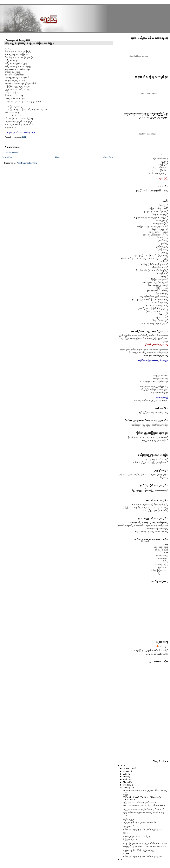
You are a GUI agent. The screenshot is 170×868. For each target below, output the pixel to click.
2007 (123, 860)
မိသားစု (126, 833)
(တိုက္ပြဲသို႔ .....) (162, 288)
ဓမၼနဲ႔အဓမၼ (161, 550)
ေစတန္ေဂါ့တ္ (162, 565)
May (125, 777)
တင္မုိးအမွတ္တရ (129, 819)
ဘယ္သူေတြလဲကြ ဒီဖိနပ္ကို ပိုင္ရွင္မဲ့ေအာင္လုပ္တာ (139, 850)
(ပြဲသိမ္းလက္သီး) (162, 294)
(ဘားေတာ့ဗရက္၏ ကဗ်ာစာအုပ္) (155, 459)
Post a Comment (11, 153)
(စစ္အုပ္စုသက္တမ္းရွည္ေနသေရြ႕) (155, 440)
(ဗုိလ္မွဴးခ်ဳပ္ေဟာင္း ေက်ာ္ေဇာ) (154, 412)
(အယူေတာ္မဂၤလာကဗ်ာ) (158, 291)
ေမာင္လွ (165, 544)
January (127, 788)
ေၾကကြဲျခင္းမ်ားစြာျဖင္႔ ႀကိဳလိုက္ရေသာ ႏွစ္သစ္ (29, 43)
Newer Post (7, 157)
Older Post (108, 157)
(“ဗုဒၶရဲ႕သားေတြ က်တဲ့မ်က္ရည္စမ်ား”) (153, 308)
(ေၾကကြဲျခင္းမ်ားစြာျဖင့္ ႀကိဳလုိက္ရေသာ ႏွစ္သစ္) (145, 258)
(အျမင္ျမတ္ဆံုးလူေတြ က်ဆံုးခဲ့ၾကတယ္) (150, 255)
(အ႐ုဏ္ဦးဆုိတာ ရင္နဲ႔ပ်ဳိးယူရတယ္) (154, 297)
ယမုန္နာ (165, 553)
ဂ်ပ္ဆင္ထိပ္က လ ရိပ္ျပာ (130, 840)
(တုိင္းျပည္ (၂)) (160, 229)
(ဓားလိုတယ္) (163, 241)
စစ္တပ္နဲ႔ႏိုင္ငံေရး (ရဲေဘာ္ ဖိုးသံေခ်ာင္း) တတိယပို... (144, 809)
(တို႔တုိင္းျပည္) (160, 320)
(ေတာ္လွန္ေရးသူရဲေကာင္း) (156, 235)
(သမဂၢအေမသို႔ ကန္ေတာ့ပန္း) (154, 323)
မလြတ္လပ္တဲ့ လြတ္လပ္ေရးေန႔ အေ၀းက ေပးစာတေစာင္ (144, 847)
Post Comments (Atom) (27, 163)
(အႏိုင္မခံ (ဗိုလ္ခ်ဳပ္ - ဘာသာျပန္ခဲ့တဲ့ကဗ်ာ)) (152, 226)
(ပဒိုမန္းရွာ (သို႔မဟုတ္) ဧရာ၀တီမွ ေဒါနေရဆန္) (148, 523)
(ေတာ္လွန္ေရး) (161, 220)
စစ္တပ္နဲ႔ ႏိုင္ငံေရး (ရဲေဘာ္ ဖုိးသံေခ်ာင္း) (141, 802)
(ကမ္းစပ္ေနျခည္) (160, 214)
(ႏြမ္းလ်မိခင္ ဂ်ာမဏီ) (158, 208)
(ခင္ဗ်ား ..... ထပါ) (162, 317)
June (125, 774)
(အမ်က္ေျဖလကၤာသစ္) (157, 311)
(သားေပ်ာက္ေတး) (160, 303)
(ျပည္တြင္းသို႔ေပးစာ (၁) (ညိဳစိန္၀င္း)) (152, 191)
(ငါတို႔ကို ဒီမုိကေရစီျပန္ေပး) (155, 264)
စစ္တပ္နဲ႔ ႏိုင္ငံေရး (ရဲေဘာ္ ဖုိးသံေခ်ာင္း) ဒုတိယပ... (145, 806)
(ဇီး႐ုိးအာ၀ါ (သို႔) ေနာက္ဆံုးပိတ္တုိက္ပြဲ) (152, 270)
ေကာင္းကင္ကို (162, 556)
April (125, 779)
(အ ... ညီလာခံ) (162, 273)
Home (58, 157)
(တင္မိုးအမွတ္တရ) (162, 247)
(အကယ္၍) (164, 314)
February (127, 785)
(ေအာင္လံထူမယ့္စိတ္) (160, 223)
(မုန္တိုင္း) (164, 261)
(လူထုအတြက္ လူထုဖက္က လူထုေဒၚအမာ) (152, 532)
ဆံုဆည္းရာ (162, 573)
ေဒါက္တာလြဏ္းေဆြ (159, 570)
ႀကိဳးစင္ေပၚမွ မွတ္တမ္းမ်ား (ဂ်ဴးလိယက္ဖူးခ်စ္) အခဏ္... (144, 829)
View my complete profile (157, 654)
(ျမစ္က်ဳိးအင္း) (162, 250)
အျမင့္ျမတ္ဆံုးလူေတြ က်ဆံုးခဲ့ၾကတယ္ (140, 836)
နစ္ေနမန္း (163, 567)
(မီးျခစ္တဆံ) (163, 205)
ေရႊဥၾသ (163, 646)
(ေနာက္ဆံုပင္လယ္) (161, 238)
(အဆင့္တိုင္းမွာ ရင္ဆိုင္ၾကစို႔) (156, 510)
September (128, 768)
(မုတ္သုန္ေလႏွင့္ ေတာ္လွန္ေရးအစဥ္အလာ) (151, 217)
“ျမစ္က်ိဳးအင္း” (128, 826)
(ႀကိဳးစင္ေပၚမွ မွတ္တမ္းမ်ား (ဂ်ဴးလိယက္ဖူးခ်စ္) (150, 425)
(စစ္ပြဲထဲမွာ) (164, 276)
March (126, 782)
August (126, 771)
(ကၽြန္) (165, 244)
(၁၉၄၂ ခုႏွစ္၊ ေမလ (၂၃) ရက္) (155, 211)
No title (126, 853)
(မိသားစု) (164, 252)
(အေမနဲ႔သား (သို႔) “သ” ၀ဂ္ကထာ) (155, 282)
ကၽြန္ (125, 794)
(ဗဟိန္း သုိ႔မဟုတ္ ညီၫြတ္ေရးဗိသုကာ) (150, 462)
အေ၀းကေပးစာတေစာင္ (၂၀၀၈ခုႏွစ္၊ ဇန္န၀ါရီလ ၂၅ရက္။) (145, 790)
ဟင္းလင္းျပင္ (161, 547)
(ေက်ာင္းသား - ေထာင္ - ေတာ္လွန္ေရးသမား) (148, 437)
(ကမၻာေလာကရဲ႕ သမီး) (157, 305)
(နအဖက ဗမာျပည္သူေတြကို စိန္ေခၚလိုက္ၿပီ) (149, 504)
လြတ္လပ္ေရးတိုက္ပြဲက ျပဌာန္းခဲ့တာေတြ (140, 823)
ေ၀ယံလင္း (163, 559)
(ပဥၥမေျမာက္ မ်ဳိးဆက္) (158, 285)
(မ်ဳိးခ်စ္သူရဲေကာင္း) (160, 267)
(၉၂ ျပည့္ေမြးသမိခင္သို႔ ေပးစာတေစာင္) (150, 300)
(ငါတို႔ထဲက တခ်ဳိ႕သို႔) (159, 232)
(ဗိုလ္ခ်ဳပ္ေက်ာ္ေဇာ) (160, 279)
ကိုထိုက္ (165, 562)
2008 (123, 766)
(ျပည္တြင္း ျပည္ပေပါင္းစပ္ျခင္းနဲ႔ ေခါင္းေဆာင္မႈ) (145, 507)
